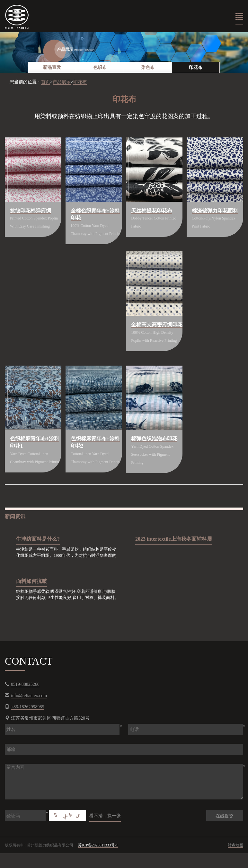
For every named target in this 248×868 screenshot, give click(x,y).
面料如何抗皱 (31, 597)
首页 (46, 82)
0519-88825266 (25, 700)
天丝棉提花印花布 (152, 211)
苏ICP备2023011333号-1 (98, 861)
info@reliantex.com (29, 712)
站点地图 (235, 861)
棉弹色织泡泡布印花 (155, 447)
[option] (124, 53)
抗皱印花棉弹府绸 (31, 211)
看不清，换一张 (105, 832)
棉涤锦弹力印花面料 (216, 211)
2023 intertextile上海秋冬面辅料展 (174, 555)
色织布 (100, 67)
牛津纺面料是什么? (38, 555)
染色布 (148, 67)
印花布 (196, 67)
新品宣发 (52, 67)
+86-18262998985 (28, 723)
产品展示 (62, 82)
